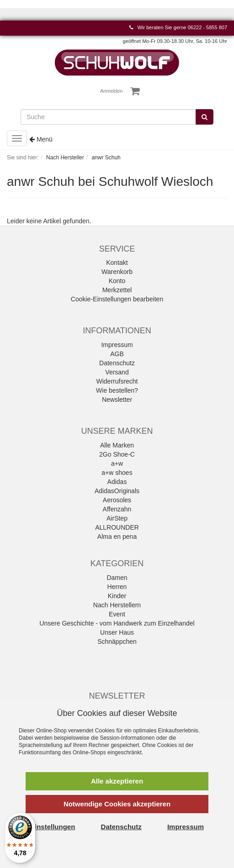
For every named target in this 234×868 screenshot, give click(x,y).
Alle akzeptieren (117, 781)
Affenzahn (117, 509)
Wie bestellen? (117, 390)
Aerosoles (117, 500)
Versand (117, 372)
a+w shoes (117, 473)
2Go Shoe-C (117, 454)
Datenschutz (117, 363)
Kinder (117, 596)
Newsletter (117, 400)
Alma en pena (117, 537)
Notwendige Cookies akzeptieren (117, 804)
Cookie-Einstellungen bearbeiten (117, 299)
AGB (117, 354)
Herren (117, 587)
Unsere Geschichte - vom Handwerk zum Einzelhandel (117, 623)
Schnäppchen (117, 642)
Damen (117, 578)
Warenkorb (117, 272)
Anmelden (112, 91)
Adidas (117, 482)
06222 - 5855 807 (207, 27)
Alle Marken (117, 445)
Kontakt (117, 263)
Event (117, 614)
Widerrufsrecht (117, 381)
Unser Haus (117, 632)
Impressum (117, 345)
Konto (117, 281)
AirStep (117, 518)
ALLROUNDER (117, 527)
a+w (117, 463)
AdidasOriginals (117, 491)
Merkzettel (117, 290)
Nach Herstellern (117, 605)
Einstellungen (53, 827)
